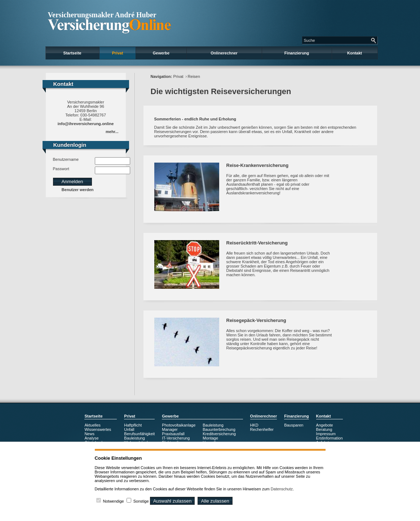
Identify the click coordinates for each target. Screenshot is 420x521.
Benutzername (66, 159)
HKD (254, 425)
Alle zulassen (215, 501)
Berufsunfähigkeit (139, 434)
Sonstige (141, 501)
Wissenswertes (98, 429)
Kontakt (355, 53)
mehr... (112, 132)
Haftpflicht (133, 425)
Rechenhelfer (262, 429)
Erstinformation (330, 438)
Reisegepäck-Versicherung (256, 320)
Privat (118, 53)
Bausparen (294, 425)
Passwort (61, 169)
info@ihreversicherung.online (86, 124)
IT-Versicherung (176, 438)
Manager (170, 429)
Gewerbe (161, 53)
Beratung (324, 429)
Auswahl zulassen (173, 501)
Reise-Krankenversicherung (258, 165)
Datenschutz (282, 489)
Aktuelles (92, 425)
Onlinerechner (224, 53)
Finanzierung (297, 53)
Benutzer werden (78, 190)
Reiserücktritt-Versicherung (257, 243)
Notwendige (114, 501)
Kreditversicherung (219, 434)
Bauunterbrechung (219, 429)
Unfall (129, 429)
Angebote (325, 425)
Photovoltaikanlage (179, 425)
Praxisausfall (173, 434)
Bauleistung (134, 438)
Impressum (326, 434)
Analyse (91, 438)
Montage (210, 438)
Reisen (194, 76)
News (89, 434)
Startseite (72, 53)
